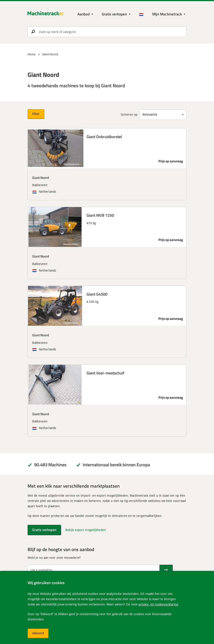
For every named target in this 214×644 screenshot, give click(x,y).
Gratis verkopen (114, 14)
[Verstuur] (166, 570)
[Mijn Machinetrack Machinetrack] (169, 14)
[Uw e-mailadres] (94, 570)
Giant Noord (41, 178)
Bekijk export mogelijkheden (86, 530)
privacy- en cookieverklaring (158, 604)
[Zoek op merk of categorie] (107, 32)
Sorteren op (129, 114)
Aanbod (84, 14)
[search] (107, 32)
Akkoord (38, 633)
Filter (36, 114)
